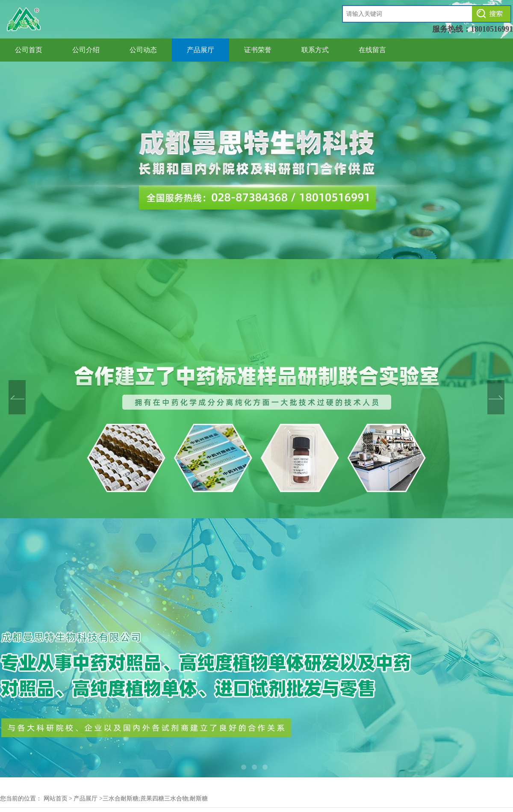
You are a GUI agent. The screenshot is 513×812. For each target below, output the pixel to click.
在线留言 (372, 50)
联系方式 (315, 50)
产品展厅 (200, 50)
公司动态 (143, 50)
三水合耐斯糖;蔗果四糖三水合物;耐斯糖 (155, 799)
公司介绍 (86, 50)
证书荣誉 (258, 50)
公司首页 (29, 50)
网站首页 (56, 799)
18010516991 (492, 29)
